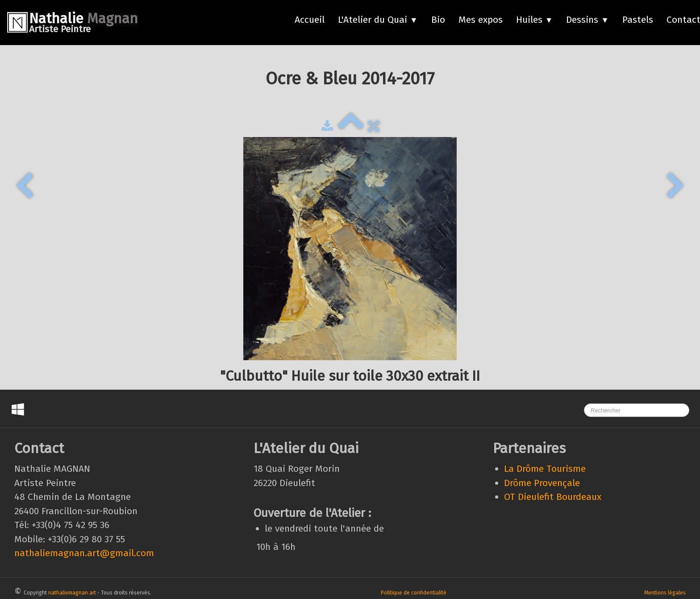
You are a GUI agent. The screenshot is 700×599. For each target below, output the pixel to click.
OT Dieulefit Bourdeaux (553, 497)
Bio (438, 20)
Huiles (535, 20)
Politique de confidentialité (414, 593)
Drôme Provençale (542, 483)
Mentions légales (665, 593)
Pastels (638, 20)
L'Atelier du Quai (378, 20)
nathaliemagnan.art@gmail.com (84, 553)
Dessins (587, 20)
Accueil (310, 20)
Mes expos (481, 20)
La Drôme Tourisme (545, 469)
